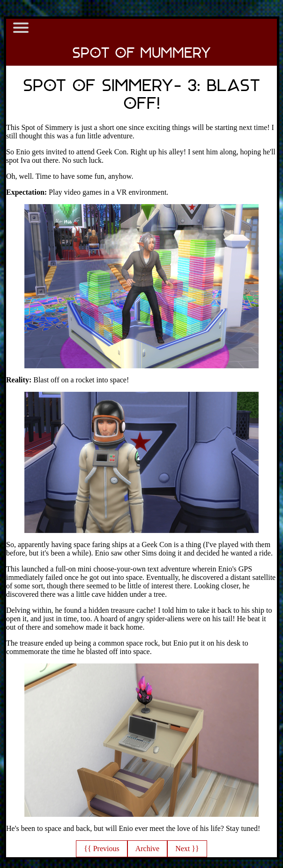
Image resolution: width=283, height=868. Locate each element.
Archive (148, 849)
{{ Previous (101, 849)
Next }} (187, 849)
